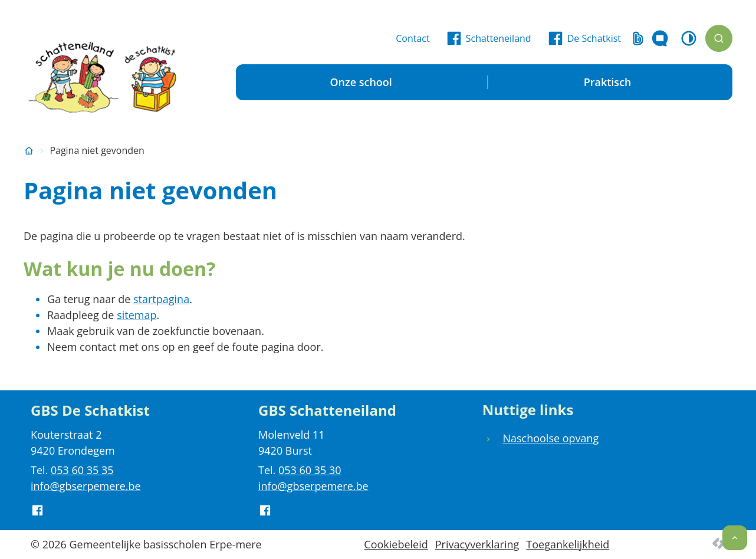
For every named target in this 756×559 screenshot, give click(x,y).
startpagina (161, 299)
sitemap (137, 315)
